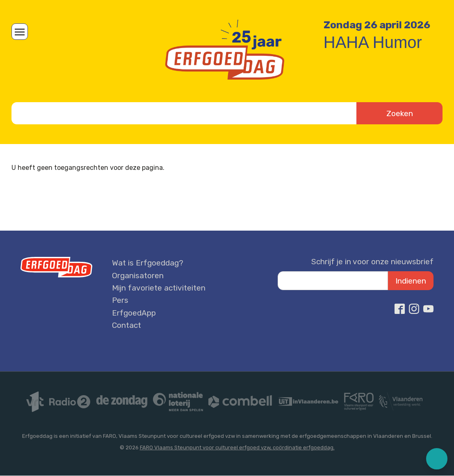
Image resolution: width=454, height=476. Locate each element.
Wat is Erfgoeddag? (148, 263)
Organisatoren (138, 276)
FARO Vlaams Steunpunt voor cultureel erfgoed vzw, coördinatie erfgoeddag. (237, 447)
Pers (120, 300)
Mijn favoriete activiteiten (159, 288)
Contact (127, 325)
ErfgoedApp (134, 313)
